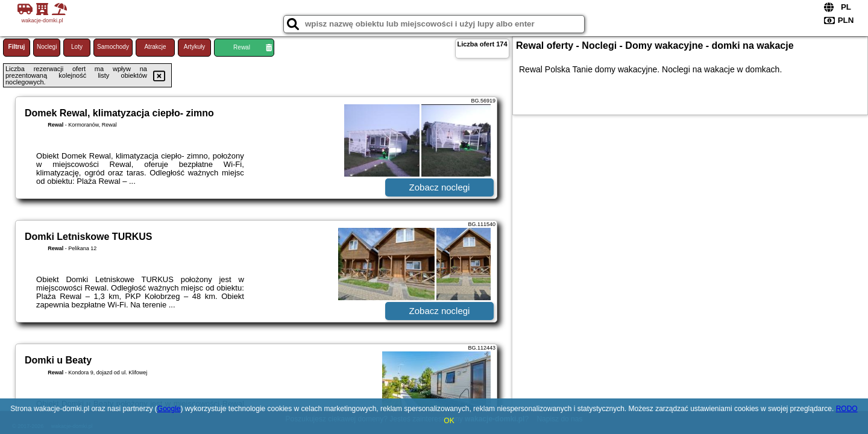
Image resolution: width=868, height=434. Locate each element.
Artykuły (195, 47)
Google (169, 409)
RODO (847, 409)
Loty (77, 47)
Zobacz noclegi (440, 187)
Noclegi (47, 47)
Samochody (113, 47)
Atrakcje (155, 47)
